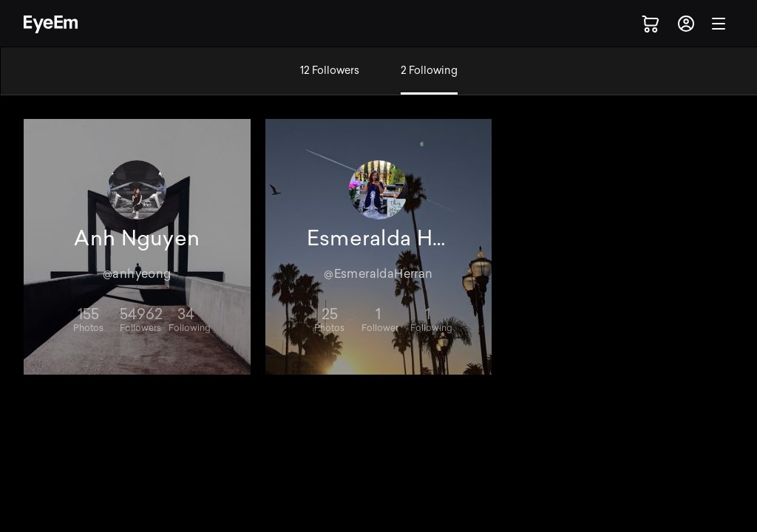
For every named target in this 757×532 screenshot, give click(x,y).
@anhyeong (137, 274)
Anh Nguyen (137, 238)
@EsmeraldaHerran (378, 274)
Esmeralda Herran (379, 238)
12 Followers (330, 71)
